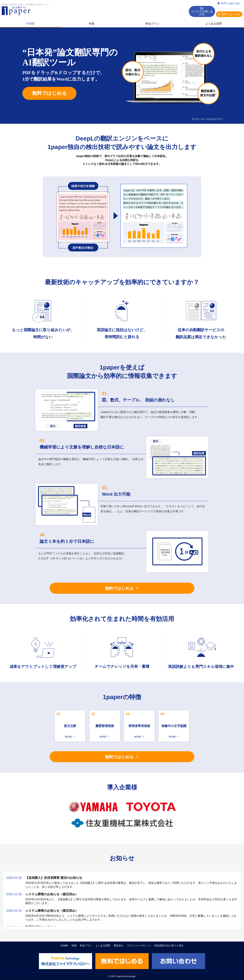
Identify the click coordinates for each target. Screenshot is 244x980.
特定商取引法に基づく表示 (169, 946)
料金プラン (152, 20)
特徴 (92, 20)
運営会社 (118, 946)
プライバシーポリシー (139, 946)
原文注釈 (70, 726)
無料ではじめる (49, 93)
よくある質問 (214, 20)
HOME (30, 20)
